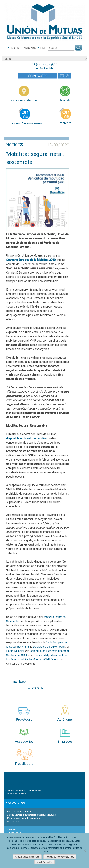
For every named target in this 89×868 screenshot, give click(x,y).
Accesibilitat (13, 821)
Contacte (12, 830)
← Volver (36, 688)
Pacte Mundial (15, 651)
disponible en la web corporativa (26, 438)
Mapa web (30, 48)
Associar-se (16, 802)
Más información (44, 862)
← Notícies (18, 682)
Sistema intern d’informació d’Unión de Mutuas (31, 815)
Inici (42, 48)
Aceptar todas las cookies (27, 857)
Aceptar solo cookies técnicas (60, 857)
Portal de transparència (19, 811)
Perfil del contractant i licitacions (24, 818)
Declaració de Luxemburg (49, 647)
